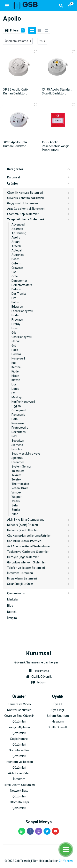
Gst (14, 346)
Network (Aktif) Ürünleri (22, 525)
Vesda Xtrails (20, 488)
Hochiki (16, 354)
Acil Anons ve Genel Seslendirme (28, 546)
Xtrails (16, 501)
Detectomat (19, 281)
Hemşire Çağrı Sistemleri (23, 557)
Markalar (13, 599)
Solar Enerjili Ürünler (20, 584)
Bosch (16, 259)
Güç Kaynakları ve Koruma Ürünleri (29, 536)
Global (16, 341)
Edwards (17, 307)
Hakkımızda (38, 671)
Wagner (17, 497)
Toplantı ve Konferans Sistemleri (28, 552)
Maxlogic (17, 397)
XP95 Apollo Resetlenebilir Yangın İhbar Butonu (56, 146)
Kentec (16, 367)
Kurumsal (14, 177)
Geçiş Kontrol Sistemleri (22, 203)
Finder (16, 315)
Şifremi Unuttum (58, 716)
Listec (15, 389)
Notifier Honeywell (23, 402)
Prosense (18, 423)
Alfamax (17, 229)
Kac (14, 363)
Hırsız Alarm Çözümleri (19, 785)
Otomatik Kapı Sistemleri (23, 214)
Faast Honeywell (22, 311)
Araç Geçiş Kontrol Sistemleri (26, 209)
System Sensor (21, 467)
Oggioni (16, 406)
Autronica (18, 255)
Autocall (17, 250)
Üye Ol (58, 704)
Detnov (16, 289)
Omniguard (19, 410)
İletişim (12, 618)
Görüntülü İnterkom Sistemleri (27, 562)
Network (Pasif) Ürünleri (23, 530)
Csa (14, 272)
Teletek (16, 479)
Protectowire (20, 428)
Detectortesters (22, 285)
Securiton (18, 441)
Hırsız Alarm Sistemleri (22, 578)
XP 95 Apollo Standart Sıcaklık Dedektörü (57, 91)
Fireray (16, 324)
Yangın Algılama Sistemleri (26, 219)
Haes (15, 350)
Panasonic (18, 415)
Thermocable (20, 484)
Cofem (16, 263)
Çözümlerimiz (16, 593)
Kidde (15, 371)
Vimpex (16, 492)
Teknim (16, 475)
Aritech (16, 246)
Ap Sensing (19, 233)
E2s (14, 298)
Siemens (17, 445)
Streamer (18, 462)
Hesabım (58, 721)
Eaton (15, 302)
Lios (14, 384)
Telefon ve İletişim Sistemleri (26, 568)
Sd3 (14, 436)
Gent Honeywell (22, 337)
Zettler (16, 510)
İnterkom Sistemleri (20, 573)
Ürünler (13, 184)
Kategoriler (38, 169)
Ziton (15, 514)
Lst (13, 393)
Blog (10, 606)
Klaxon (16, 380)
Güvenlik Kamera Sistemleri (25, 193)
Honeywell (18, 358)
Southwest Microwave (26, 454)
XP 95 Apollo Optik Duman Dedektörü (16, 91)
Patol (15, 419)
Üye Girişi (58, 710)
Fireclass (17, 320)
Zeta (15, 505)
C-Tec (15, 276)
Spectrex (17, 458)
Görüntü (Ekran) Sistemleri (24, 541)
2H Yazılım (66, 861)
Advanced (18, 225)
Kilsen (15, 376)
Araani (16, 242)
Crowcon (17, 268)
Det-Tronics (19, 294)
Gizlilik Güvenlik (41, 677)
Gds (14, 333)
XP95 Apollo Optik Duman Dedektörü (15, 144)
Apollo (16, 237)
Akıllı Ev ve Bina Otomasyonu (26, 520)
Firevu (15, 328)
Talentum (18, 471)
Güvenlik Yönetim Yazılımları (26, 198)
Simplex (17, 449)
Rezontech (19, 432)
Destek (12, 612)
